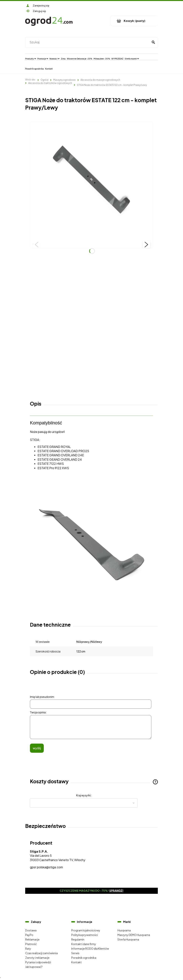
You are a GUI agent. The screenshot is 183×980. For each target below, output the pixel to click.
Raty (28, 948)
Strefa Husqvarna (128, 939)
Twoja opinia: (38, 712)
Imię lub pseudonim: (42, 697)
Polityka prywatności (84, 935)
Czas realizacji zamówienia (41, 953)
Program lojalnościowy (86, 930)
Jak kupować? (34, 967)
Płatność (31, 944)
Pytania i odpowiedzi (38, 962)
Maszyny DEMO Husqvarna (134, 935)
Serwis (75, 953)
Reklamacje (32, 939)
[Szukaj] (153, 42)
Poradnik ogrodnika (84, 958)
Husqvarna (124, 930)
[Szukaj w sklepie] (88, 42)
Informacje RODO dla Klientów (90, 948)
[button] (37, 244)
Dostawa (31, 930)
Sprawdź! (116, 891)
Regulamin (78, 939)
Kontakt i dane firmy (84, 944)
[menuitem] (31, 59)
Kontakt (76, 962)
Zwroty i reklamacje (37, 958)
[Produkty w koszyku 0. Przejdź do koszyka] (134, 21)
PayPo (29, 935)
